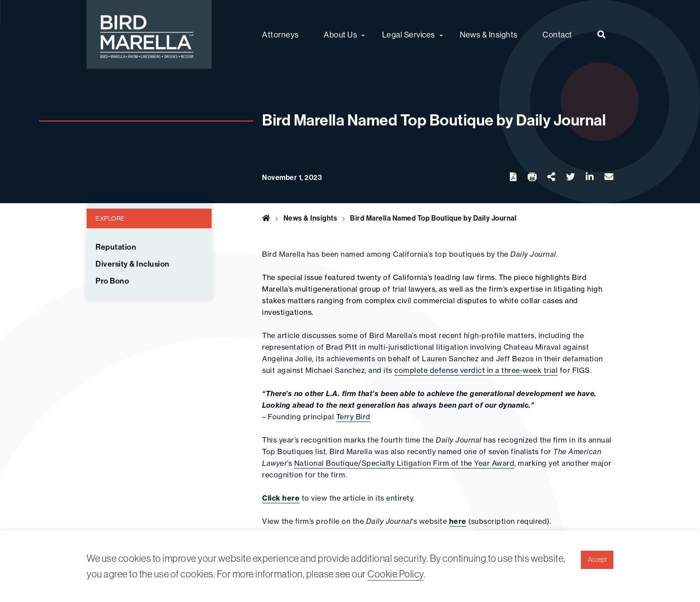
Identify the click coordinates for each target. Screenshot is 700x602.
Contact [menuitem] (557, 35)
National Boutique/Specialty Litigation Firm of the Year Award (404, 463)
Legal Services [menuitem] (409, 35)
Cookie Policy (396, 574)
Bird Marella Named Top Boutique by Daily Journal (434, 218)
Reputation (116, 247)
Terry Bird (353, 417)
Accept (597, 560)
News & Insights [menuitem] (489, 35)
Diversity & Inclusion (133, 264)
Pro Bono (112, 281)
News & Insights (310, 218)
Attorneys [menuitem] (281, 35)
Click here (281, 498)
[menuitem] (602, 34)
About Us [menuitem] (340, 35)
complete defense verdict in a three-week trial (476, 370)
